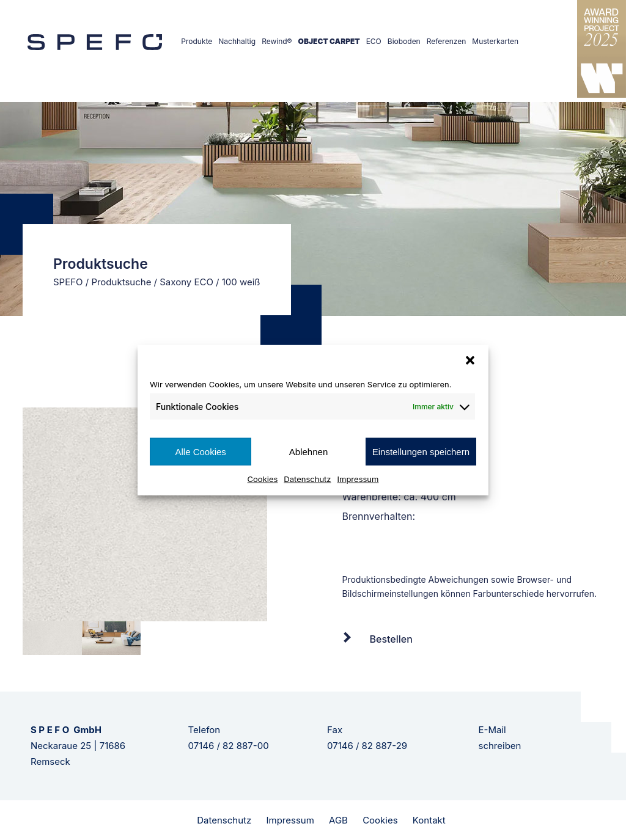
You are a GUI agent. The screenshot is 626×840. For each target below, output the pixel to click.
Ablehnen (308, 451)
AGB (338, 820)
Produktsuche (121, 282)
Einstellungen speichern (421, 451)
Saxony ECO (186, 282)
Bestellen (391, 639)
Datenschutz (307, 479)
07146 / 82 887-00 (229, 746)
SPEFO (68, 282)
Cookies (263, 479)
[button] (470, 360)
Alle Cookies (200, 451)
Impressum (358, 479)
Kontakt (429, 820)
